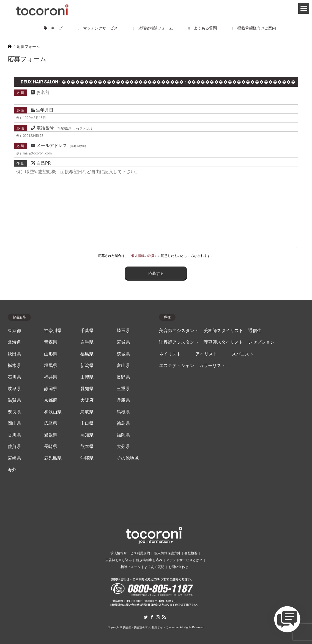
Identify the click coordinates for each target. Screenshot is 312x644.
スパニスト (243, 354)
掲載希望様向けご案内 (254, 28)
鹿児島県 (53, 458)
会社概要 (191, 553)
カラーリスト (212, 366)
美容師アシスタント (179, 331)
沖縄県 (87, 458)
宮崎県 (14, 458)
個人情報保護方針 (167, 553)
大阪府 (87, 400)
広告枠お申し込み (119, 560)
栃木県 (14, 366)
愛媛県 (51, 435)
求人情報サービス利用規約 (130, 553)
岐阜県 (14, 389)
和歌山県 (53, 412)
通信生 (255, 331)
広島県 (51, 423)
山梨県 (87, 377)
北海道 (14, 342)
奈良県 (14, 412)
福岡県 (123, 435)
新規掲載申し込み (149, 560)
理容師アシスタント (179, 342)
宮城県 (123, 342)
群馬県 (51, 366)
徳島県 (123, 423)
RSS (164, 617)
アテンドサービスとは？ (184, 560)
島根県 (123, 412)
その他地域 (128, 458)
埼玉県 (123, 331)
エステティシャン (177, 366)
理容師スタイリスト (223, 342)
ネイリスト (170, 354)
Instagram (158, 617)
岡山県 (14, 423)
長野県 (123, 377)
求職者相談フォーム (153, 28)
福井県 (51, 377)
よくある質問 (203, 28)
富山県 (123, 366)
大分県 (123, 447)
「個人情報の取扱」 (143, 256)
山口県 (87, 423)
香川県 (14, 435)
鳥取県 (87, 412)
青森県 (51, 342)
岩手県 (87, 342)
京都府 (51, 400)
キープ (53, 28)
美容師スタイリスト (223, 331)
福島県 (87, 354)
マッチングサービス (98, 28)
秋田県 (14, 354)
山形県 (51, 354)
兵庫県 (123, 400)
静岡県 (51, 389)
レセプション (261, 342)
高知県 (87, 435)
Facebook (152, 617)
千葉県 (87, 331)
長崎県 (51, 447)
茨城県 (123, 354)
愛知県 (87, 389)
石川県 (14, 377)
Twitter (146, 617)
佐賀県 (14, 447)
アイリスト (206, 354)
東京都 (14, 331)
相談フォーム (130, 567)
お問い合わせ (178, 567)
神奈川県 (53, 331)
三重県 (123, 389)
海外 (12, 470)
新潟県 (87, 366)
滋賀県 (14, 400)
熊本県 (87, 447)
